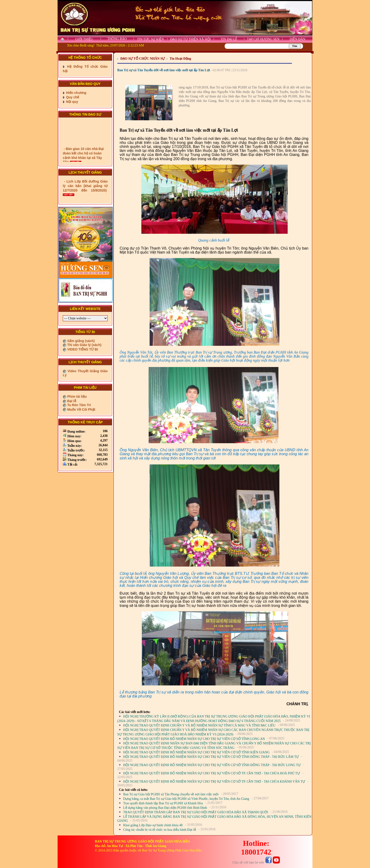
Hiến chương (76, 93)
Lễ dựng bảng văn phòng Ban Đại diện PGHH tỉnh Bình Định (165, 808)
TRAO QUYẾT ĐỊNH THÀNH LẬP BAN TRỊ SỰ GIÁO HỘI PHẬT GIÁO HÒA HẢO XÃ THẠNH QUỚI (196, 812)
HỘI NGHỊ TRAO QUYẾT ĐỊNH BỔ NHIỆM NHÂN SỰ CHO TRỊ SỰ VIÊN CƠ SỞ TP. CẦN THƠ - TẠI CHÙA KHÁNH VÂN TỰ (214, 782)
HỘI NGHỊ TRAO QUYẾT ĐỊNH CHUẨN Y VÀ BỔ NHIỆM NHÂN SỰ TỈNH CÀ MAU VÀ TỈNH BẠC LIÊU (199, 725)
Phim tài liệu (77, 396)
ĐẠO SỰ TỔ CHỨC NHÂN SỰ (143, 59)
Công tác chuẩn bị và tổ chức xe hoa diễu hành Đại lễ (160, 830)
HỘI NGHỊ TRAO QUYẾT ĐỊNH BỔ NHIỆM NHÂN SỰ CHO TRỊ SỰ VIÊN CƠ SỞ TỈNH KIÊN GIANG (196, 752)
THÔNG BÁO (117, 39)
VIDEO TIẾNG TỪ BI (82, 349)
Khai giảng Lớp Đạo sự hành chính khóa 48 (153, 825)
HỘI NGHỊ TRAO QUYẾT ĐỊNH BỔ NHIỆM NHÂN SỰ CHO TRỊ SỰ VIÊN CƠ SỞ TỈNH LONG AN (194, 739)
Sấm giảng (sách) (80, 341)
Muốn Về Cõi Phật (81, 409)
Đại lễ (71, 401)
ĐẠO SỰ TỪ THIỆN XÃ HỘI (190, 39)
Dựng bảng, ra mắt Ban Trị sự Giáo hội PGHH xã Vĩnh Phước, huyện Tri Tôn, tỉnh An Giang (186, 799)
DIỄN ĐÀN (297, 39)
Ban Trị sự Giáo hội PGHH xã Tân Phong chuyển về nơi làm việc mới (171, 794)
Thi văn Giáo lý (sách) (84, 345)
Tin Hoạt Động (180, 59)
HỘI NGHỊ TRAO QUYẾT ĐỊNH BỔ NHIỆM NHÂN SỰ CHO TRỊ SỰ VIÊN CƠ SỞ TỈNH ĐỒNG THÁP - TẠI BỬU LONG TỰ (212, 765)
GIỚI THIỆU (84, 39)
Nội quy (72, 102)
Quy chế (72, 97)
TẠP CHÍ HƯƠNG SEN (263, 39)
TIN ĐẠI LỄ (229, 39)
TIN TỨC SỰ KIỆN (150, 39)
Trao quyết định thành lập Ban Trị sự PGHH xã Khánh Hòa (163, 803)
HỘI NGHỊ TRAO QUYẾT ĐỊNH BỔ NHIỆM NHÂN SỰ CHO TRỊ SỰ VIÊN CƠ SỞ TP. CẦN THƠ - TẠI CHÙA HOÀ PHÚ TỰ (212, 773)
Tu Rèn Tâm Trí (79, 405)
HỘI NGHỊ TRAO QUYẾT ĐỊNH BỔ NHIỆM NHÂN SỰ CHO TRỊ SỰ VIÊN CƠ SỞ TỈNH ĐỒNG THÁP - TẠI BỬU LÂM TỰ (211, 757)
